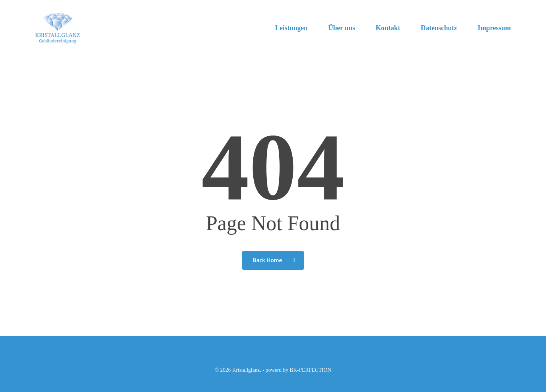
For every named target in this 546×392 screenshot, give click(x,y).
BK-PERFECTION (310, 370)
